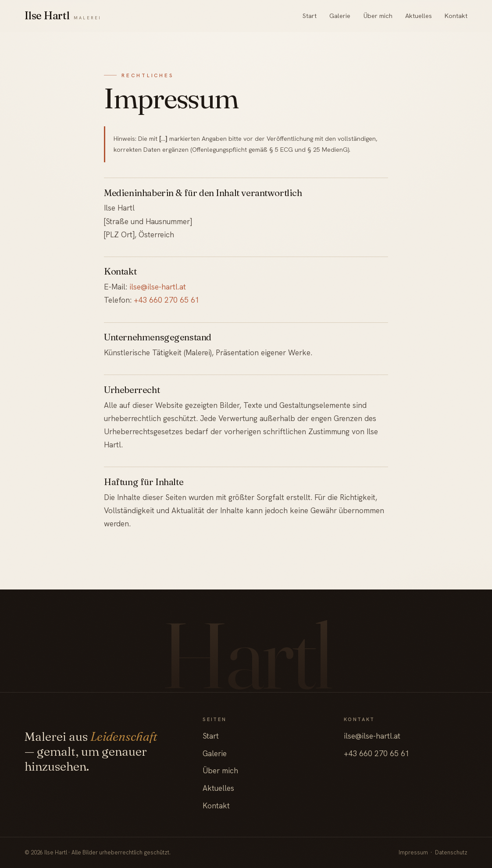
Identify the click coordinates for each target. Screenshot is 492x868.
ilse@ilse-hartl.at (158, 287)
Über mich (378, 16)
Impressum (413, 852)
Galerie (340, 16)
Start (310, 16)
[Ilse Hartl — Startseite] (63, 16)
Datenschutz (451, 852)
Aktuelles (419, 16)
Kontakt (456, 16)
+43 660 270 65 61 (167, 300)
